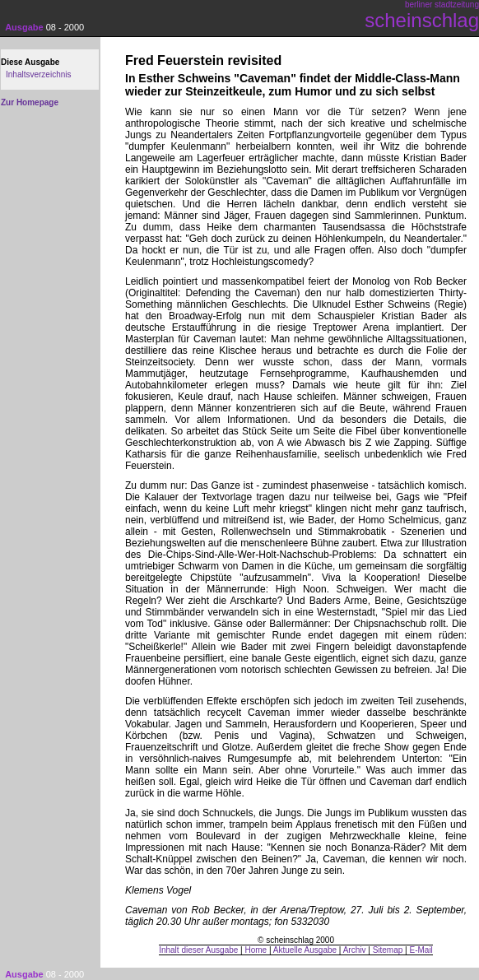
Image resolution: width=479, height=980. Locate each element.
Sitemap (388, 950)
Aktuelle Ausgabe (305, 950)
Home (256, 950)
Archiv (355, 950)
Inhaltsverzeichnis (38, 74)
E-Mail (421, 950)
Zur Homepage (30, 102)
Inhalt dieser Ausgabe (198, 950)
